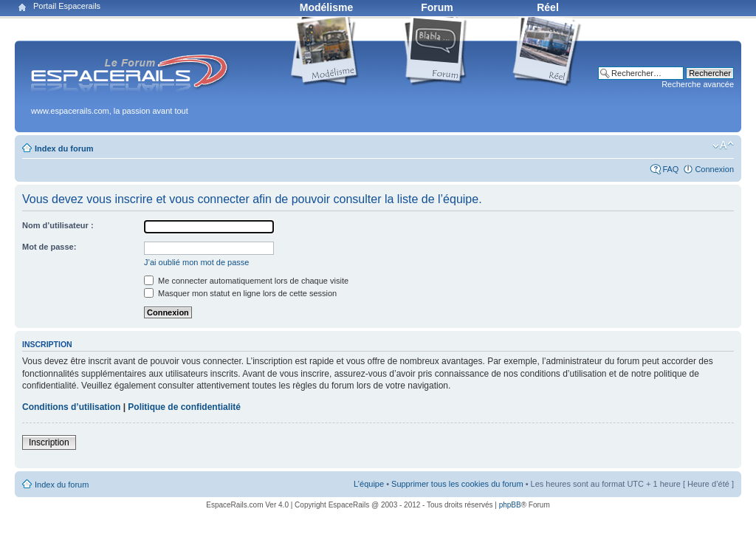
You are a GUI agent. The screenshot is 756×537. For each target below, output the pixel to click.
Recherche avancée (698, 84)
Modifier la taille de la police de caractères (723, 146)
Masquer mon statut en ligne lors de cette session (240, 293)
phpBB (510, 505)
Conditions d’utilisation (71, 407)
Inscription (49, 442)
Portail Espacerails (67, 6)
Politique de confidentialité (184, 407)
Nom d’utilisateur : (58, 225)
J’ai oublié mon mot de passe (196, 262)
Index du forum (64, 148)
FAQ (670, 169)
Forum (437, 7)
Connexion (714, 169)
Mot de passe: (49, 247)
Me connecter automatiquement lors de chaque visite (246, 281)
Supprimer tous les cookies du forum (457, 484)
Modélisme (326, 7)
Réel (548, 7)
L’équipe (369, 484)
